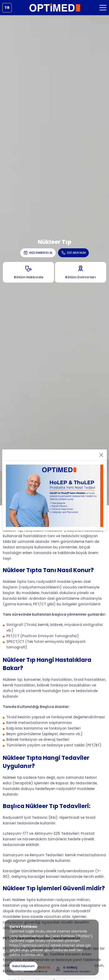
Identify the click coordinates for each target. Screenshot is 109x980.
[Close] (101, 455)
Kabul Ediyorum (23, 966)
